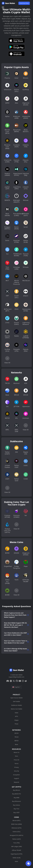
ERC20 (16, 733)
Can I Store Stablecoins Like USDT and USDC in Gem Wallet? (15, 634)
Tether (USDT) (16, 839)
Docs (16, 756)
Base (17, 744)
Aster (16, 861)
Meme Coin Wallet (17, 709)
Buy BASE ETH (16, 794)
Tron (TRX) (16, 843)
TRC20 (16, 737)
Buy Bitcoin (16, 790)
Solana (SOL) (17, 832)
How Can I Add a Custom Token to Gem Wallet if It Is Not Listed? (16, 642)
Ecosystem (16, 775)
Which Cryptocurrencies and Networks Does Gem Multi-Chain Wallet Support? (15, 615)
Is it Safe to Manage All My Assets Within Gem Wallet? (16, 650)
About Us (16, 752)
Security (16, 771)
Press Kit (16, 760)
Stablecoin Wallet (16, 705)
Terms (16, 763)
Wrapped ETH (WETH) (16, 835)
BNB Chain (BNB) (16, 824)
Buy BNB (16, 798)
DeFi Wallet (16, 701)
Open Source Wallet (16, 698)
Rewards (16, 782)
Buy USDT (16, 812)
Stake (16, 713)
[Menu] (3, 7)
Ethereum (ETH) (17, 828)
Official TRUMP (16, 850)
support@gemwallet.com (16, 677)
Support (16, 778)
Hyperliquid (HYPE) (17, 854)
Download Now (24, 3)
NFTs (17, 716)
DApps (17, 720)
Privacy (16, 767)
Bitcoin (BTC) (16, 820)
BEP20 (16, 741)
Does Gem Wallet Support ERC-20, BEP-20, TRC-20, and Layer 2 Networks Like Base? (16, 625)
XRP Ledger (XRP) (16, 846)
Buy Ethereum (17, 801)
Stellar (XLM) (17, 858)
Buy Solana (17, 805)
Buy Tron (16, 809)
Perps (16, 724)
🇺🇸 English (16, 687)
